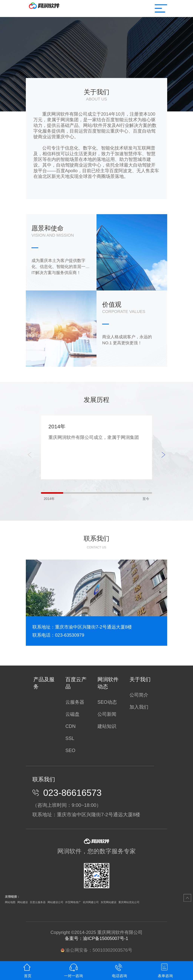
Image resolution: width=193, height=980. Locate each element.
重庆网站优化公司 (129, 902)
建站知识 (107, 726)
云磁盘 (72, 714)
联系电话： (44, 635)
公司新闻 (107, 714)
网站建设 (23, 902)
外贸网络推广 (73, 902)
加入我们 (139, 707)
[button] (163, 455)
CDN (70, 726)
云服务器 (75, 702)
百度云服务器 (38, 902)
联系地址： (44, 627)
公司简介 (139, 695)
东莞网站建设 (109, 902)
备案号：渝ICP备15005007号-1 (96, 938)
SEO (70, 750)
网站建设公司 (55, 902)
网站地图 (10, 902)
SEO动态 (107, 702)
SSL (70, 738)
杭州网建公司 (91, 902)
